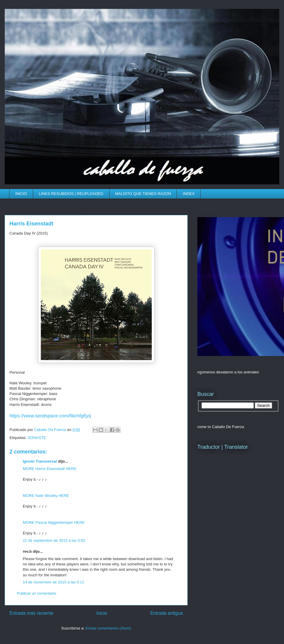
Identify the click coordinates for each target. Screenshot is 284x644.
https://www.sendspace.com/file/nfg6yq (50, 416)
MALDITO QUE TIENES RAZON (143, 194)
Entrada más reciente (31, 613)
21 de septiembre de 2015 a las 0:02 (54, 540)
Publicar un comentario (37, 593)
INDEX (189, 194)
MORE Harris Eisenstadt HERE (50, 469)
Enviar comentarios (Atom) (108, 628)
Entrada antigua (167, 613)
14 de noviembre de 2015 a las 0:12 (53, 582)
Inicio (102, 613)
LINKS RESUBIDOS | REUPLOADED (71, 194)
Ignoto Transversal (40, 461)
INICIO (21, 194)
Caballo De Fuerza (51, 430)
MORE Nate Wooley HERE (46, 496)
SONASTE (37, 438)
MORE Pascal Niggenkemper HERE (54, 522)
